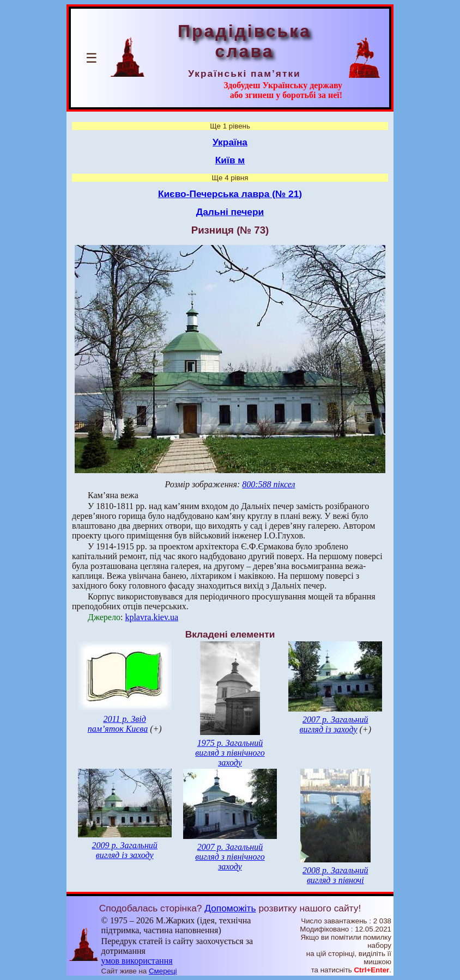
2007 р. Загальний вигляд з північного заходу (230, 857)
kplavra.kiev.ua (152, 617)
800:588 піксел (268, 484)
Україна (230, 142)
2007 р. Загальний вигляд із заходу (334, 724)
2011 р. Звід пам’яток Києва (118, 724)
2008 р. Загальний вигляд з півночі (335, 875)
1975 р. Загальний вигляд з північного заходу (230, 753)
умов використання (137, 961)
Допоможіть (230, 908)
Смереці (163, 971)
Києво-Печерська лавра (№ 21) (230, 194)
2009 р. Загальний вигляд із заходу (124, 850)
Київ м (230, 160)
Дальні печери (230, 212)
